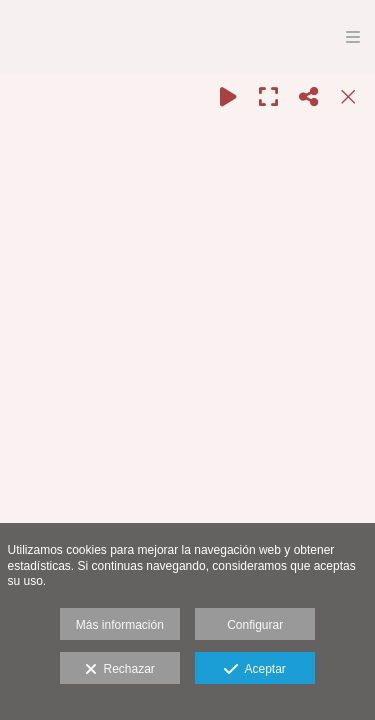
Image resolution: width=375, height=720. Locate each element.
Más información (120, 625)
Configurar (255, 625)
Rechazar (120, 670)
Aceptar (254, 670)
